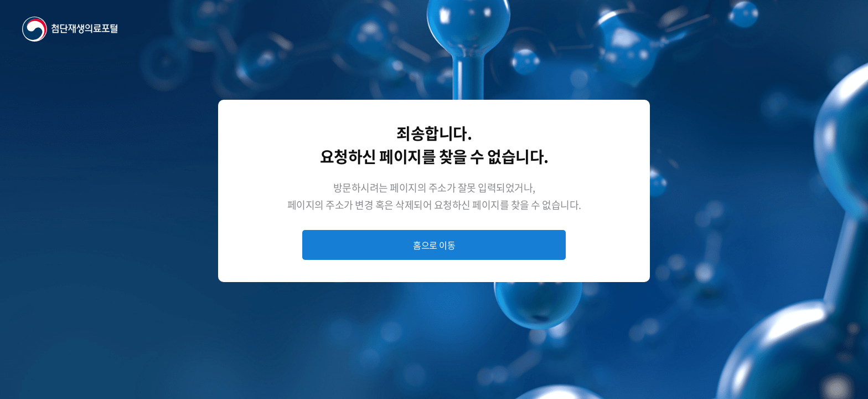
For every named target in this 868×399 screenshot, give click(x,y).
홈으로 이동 (434, 245)
